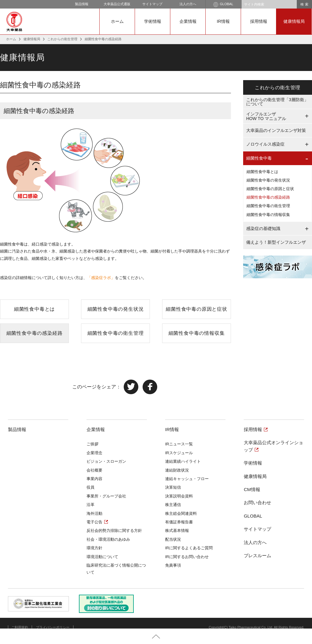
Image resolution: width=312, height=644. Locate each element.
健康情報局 (294, 21)
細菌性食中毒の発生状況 (116, 309)
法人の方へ (188, 4)
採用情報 (259, 21)
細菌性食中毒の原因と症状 (197, 309)
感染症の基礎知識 (263, 228)
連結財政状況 (177, 470)
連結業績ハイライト (183, 461)
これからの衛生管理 (62, 39)
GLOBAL (223, 5)
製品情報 (82, 4)
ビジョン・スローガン (106, 461)
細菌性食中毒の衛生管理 (116, 333)
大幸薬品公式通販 (117, 4)
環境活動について (102, 557)
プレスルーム (257, 556)
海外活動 (94, 513)
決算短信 (173, 487)
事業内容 (94, 479)
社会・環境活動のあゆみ (108, 539)
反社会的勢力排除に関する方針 (114, 531)
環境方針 (94, 548)
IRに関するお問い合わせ (187, 557)
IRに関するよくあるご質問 (189, 548)
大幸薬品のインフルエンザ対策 (276, 130)
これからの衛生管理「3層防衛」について (277, 102)
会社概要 (94, 470)
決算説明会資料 (179, 496)
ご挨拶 (92, 444)
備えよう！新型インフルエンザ (276, 242)
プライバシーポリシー (53, 627)
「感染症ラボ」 (101, 278)
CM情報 (252, 489)
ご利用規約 (20, 627)
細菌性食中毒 (259, 158)
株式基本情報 (177, 531)
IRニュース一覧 (179, 444)
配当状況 (173, 539)
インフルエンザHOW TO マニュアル (266, 116)
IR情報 (223, 21)
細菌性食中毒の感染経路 (35, 333)
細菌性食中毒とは (34, 309)
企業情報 (188, 21)
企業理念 (94, 453)
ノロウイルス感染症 (265, 144)
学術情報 (153, 21)
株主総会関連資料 (181, 513)
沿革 (90, 505)
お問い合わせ (257, 502)
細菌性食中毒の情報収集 (197, 333)
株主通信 (173, 505)
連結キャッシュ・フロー (187, 479)
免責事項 (173, 565)
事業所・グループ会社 (106, 496)
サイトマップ (152, 4)
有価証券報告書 (179, 522)
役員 (90, 487)
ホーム (117, 21)
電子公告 (94, 522)
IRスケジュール (179, 453)
